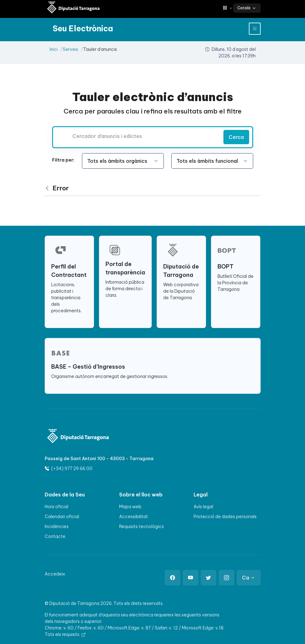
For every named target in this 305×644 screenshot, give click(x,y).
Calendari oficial (62, 517)
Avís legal (203, 507)
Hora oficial (56, 507)
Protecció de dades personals (225, 517)
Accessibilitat (134, 517)
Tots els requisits (65, 634)
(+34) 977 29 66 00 (69, 469)
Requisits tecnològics (141, 526)
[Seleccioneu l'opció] (123, 161)
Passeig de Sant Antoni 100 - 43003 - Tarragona (99, 459)
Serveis (70, 49)
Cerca (236, 137)
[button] (228, 8)
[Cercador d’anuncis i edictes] (137, 136)
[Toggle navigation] (255, 29)
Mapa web (130, 507)
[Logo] (78, 437)
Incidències (57, 526)
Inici (54, 49)
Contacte (55, 536)
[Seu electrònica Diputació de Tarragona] (74, 8)
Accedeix (55, 574)
